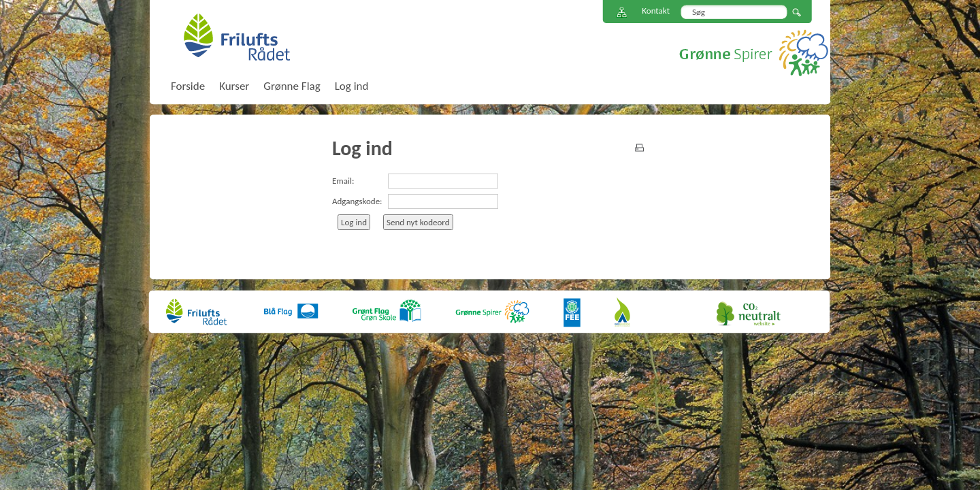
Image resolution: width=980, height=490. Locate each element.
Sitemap (622, 13)
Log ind (352, 86)
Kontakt (656, 11)
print (639, 148)
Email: (343, 181)
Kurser (234, 86)
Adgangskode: (357, 201)
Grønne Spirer (754, 53)
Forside (188, 86)
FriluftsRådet (236, 37)
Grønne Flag (292, 86)
